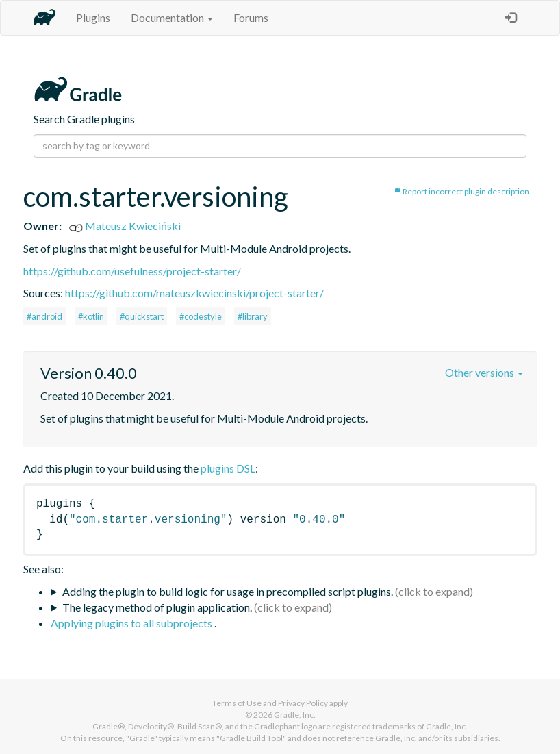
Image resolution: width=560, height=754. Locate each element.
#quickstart (142, 316)
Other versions (484, 372)
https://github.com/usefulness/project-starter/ (132, 271)
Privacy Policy (303, 703)
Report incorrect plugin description (461, 191)
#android (44, 316)
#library (253, 316)
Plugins (93, 17)
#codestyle (201, 316)
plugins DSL (228, 468)
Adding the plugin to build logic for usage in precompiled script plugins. (228, 591)
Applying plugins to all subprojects (132, 623)
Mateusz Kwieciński (125, 226)
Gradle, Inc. (295, 715)
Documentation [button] (172, 17)
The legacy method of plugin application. (157, 607)
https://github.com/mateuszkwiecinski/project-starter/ (194, 293)
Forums (251, 17)
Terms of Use (237, 703)
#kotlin (91, 316)
